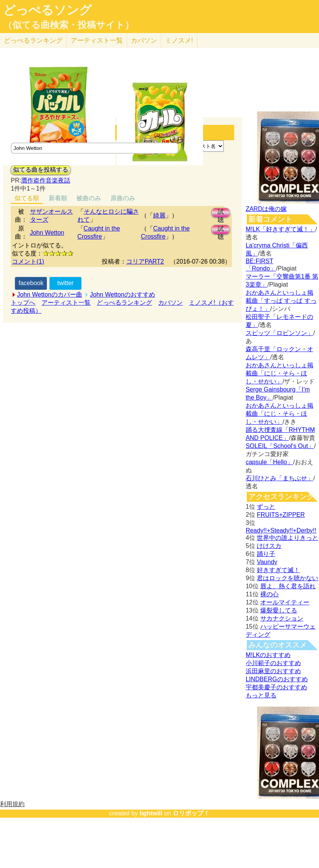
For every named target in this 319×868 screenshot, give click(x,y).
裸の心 (269, 594)
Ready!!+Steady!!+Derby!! (281, 530)
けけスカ (269, 546)
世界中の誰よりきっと (288, 538)
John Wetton (47, 233)
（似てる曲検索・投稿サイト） (69, 25)
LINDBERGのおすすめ (277, 679)
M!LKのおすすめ (268, 655)
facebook (31, 283)
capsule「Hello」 (269, 462)
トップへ (23, 303)
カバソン (144, 41)
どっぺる (33, 41)
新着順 (58, 198)
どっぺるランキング (124, 303)
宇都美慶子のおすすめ (276, 687)
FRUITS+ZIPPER (281, 515)
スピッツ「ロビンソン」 (279, 333)
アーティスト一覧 (66, 303)
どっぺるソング (47, 10)
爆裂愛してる (279, 610)
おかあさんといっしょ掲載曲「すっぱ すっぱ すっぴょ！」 (281, 301)
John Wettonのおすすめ (122, 295)
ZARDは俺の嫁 (266, 209)
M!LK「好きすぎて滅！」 (280, 229)
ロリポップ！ (191, 813)
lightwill (151, 813)
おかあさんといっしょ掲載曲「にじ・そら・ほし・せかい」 (279, 373)
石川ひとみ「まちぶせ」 (279, 478)
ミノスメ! (179, 41)
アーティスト (97, 41)
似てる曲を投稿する (41, 170)
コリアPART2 (145, 261)
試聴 (221, 213)
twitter (65, 283)
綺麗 (159, 215)
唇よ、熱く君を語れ (288, 586)
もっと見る (261, 695)
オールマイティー (285, 602)
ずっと (266, 507)
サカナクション (282, 618)
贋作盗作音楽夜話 (46, 180)
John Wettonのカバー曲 (50, 295)
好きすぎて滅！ (278, 570)
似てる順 (27, 198)
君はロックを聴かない (288, 578)
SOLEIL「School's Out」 (280, 446)
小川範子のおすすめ (273, 663)
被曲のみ (89, 198)
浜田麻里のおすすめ (273, 671)
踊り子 (266, 554)
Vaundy (267, 562)
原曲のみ (123, 198)
